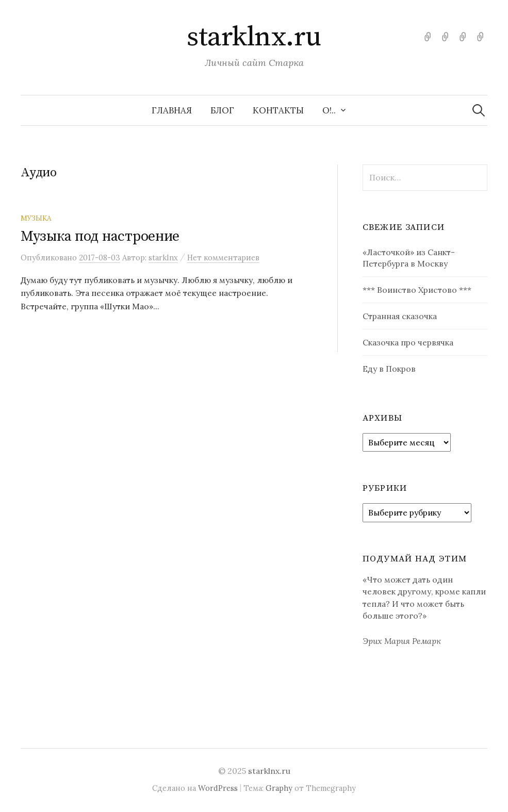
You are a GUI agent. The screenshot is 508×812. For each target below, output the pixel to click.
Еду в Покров (389, 369)
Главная (172, 110)
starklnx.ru (254, 37)
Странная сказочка (400, 316)
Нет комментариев (223, 258)
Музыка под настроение (100, 236)
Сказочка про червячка (408, 342)
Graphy (279, 788)
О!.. (329, 110)
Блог (222, 110)
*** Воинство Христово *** (417, 290)
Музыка (36, 218)
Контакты (278, 110)
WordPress (218, 788)
